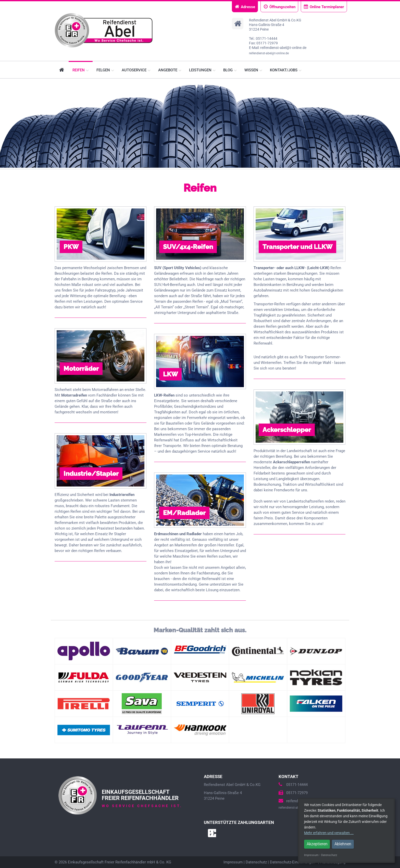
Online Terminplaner (324, 7)
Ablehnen (343, 844)
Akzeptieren (317, 844)
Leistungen (202, 70)
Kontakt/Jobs (286, 70)
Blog (230, 70)
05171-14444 (293, 785)
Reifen (81, 70)
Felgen (105, 70)
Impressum (233, 862)
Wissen (253, 70)
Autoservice (136, 70)
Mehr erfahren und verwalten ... (329, 833)
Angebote (170, 70)
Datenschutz (256, 862)
